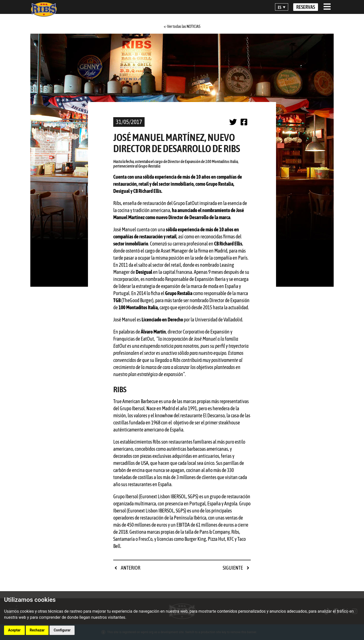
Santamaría (124, 539)
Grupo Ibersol (126, 496)
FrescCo (145, 539)
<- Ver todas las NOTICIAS (182, 26)
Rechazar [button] (37, 630)
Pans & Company (214, 532)
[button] (282, 7)
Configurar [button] (62, 630)
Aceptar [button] (14, 630)
